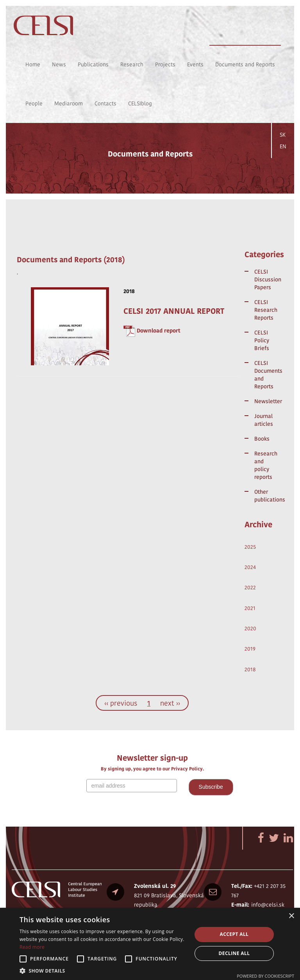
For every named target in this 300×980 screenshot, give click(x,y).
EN (283, 146)
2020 (250, 628)
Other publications (266, 496)
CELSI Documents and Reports (266, 375)
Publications (93, 64)
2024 (250, 567)
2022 (250, 587)
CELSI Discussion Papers (266, 279)
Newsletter (266, 401)
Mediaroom (69, 103)
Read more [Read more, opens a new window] (32, 947)
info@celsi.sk (268, 905)
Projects (165, 64)
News (59, 64)
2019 (250, 649)
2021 (250, 608)
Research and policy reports (266, 465)
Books (262, 439)
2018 (250, 669)
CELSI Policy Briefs (262, 340)
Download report (159, 331)
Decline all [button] (234, 953)
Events (195, 64)
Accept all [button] (234, 934)
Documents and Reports (245, 64)
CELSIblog (140, 103)
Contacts (105, 103)
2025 (250, 547)
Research (132, 64)
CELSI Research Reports (266, 310)
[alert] (150, 944)
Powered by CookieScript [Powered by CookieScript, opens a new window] (265, 976)
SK (283, 135)
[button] (103, 970)
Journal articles (264, 420)
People (34, 103)
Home (33, 64)
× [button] (291, 916)
